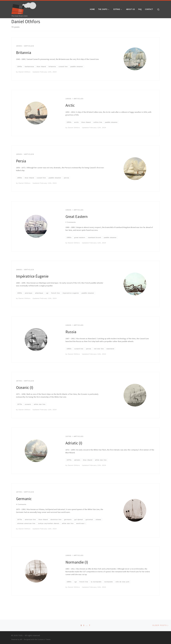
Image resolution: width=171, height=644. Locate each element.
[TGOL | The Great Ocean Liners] (24, 7)
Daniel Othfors (25, 82)
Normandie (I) (77, 572)
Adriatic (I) (74, 453)
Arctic (70, 115)
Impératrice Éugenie (32, 286)
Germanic (24, 508)
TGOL (21, 635)
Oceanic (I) (25, 397)
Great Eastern (77, 226)
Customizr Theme (44, 639)
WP (21, 639)
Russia (71, 342)
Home (14, 23)
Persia (21, 171)
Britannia (24, 62)
